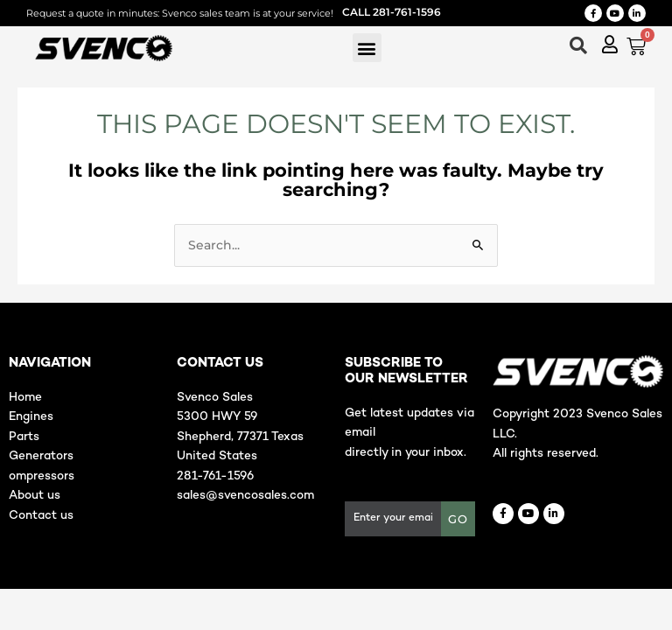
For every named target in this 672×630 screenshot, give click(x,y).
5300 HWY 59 (217, 417)
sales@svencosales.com (245, 496)
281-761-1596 (215, 476)
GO (458, 519)
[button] (367, 48)
